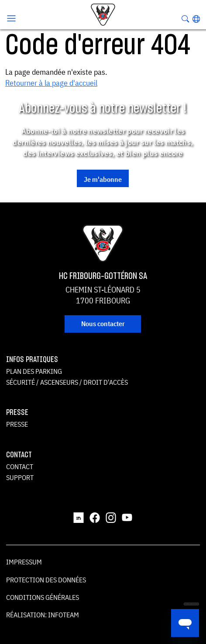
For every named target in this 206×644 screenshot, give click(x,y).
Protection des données (46, 580)
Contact (20, 466)
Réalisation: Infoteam (43, 615)
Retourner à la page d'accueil (51, 83)
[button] (196, 19)
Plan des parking (34, 371)
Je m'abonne (103, 179)
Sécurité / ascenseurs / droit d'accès (67, 382)
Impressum (24, 562)
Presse (17, 424)
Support (20, 477)
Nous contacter (103, 324)
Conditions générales (43, 597)
